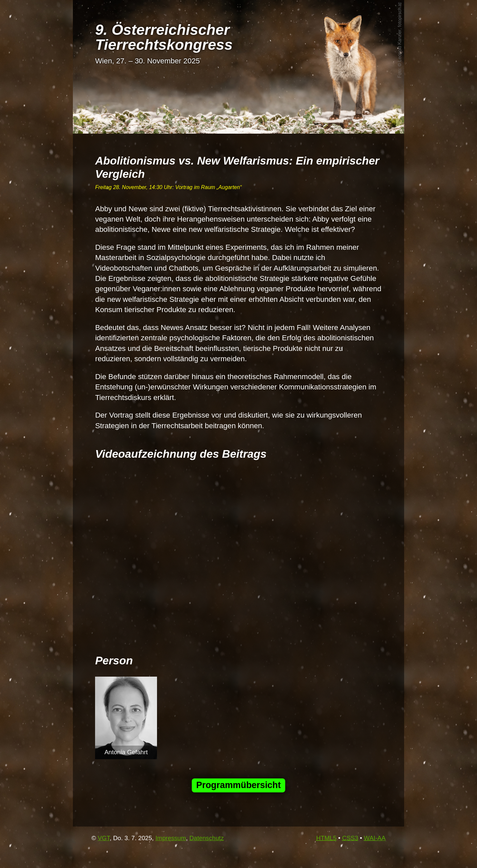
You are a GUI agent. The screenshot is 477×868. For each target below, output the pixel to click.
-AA (375, 838)
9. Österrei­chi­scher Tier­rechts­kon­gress (164, 37)
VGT (104, 838)
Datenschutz (207, 838)
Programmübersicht (238, 785)
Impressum (171, 838)
